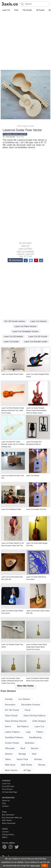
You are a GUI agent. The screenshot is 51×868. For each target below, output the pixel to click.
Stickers (9, 754)
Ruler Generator (9, 823)
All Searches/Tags (10, 792)
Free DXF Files (8, 786)
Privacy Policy (8, 835)
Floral (27, 710)
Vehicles (38, 759)
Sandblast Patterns (14, 737)
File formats (27, 10)
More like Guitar (26, 686)
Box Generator (8, 815)
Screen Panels (12, 743)
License (5, 832)
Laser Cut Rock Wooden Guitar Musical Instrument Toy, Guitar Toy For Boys (13, 410)
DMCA (5, 837)
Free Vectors (7, 789)
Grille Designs (39, 721)
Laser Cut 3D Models (13, 336)
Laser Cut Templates (25, 251)
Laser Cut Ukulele (33, 476)
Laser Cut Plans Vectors (26, 326)
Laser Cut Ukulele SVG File (36, 509)
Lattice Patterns (12, 732)
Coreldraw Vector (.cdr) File (15, 134)
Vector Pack (22, 759)
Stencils (35, 748)
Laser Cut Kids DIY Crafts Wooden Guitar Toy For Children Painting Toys (13, 444)
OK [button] (44, 866)
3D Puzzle (40, 10)
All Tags (27, 770)
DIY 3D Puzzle (25, 243)
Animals (9, 699)
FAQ (4, 803)
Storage (22, 754)
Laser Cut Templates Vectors (26, 331)
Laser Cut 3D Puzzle (38, 336)
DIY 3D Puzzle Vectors (15, 321)
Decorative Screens (31, 705)
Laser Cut (6, 10)
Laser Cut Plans (25, 249)
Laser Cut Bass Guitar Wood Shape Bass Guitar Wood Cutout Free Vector (37, 647)
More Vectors (11, 770)
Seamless (30, 743)
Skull (23, 748)
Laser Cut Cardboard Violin (11, 509)
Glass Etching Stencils (16, 721)
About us (6, 800)
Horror (8, 727)
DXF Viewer (7, 820)
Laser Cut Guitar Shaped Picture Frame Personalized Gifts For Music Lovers (36, 410)
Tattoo (8, 759)
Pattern (40, 732)
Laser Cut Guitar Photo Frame (12, 374)
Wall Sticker (27, 765)
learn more (35, 866)
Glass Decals (11, 716)
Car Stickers (24, 699)
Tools (16, 10)
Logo (28, 732)
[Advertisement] (26, 39)
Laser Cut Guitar (11, 341)
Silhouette (10, 748)
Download (15, 260)
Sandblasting (35, 737)
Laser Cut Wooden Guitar (36, 341)
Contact (5, 806)
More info (20, 137)
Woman (42, 765)
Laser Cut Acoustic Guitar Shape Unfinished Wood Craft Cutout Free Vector (12, 681)
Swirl (34, 754)
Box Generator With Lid (12, 818)
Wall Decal (10, 765)
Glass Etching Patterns (34, 716)
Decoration (10, 705)
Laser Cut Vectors (39, 321)
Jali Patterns (23, 727)
